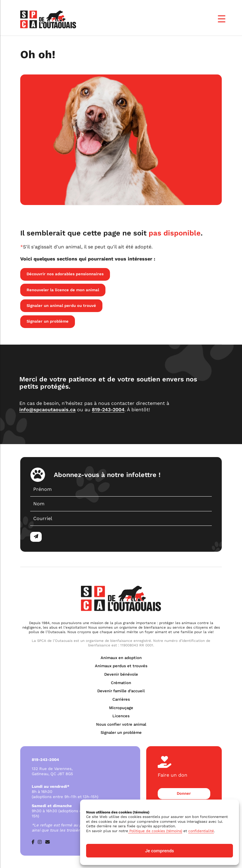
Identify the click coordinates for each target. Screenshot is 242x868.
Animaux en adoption (121, 658)
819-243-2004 (108, 410)
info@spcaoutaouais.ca (47, 410)
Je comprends (160, 851)
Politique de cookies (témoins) (155, 831)
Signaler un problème (48, 321)
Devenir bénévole (121, 674)
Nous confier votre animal (121, 724)
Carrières (121, 699)
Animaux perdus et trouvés (121, 666)
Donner (184, 793)
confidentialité (201, 831)
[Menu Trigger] (222, 19)
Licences (121, 716)
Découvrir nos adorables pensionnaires (65, 274)
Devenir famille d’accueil (121, 691)
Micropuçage (121, 708)
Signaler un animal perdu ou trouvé (61, 306)
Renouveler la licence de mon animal (63, 290)
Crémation (121, 683)
